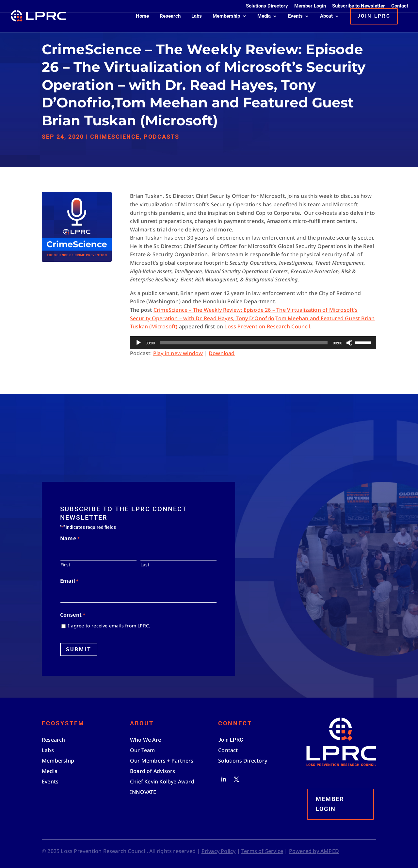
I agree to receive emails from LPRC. (109, 626)
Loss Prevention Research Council (267, 326)
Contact (400, 6)
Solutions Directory (267, 6)
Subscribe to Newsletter (359, 6)
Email (69, 581)
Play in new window (178, 353)
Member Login (310, 6)
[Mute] (349, 343)
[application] (253, 343)
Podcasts (161, 137)
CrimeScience (115, 137)
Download (222, 353)
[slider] (244, 343)
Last (145, 565)
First (65, 565)
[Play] (138, 343)
